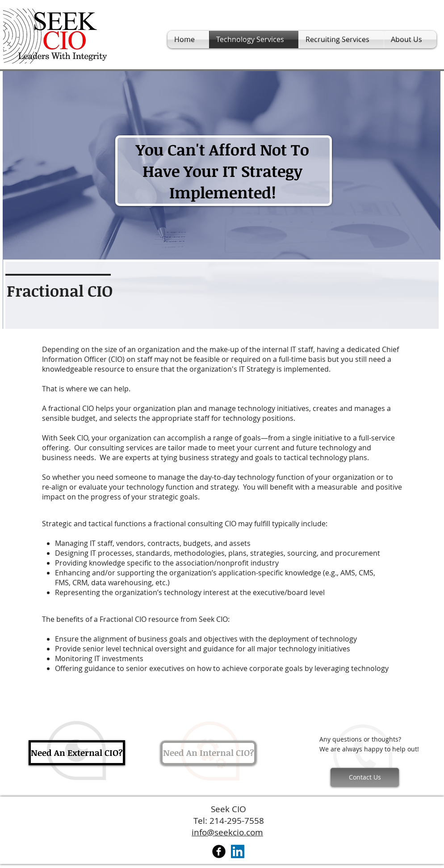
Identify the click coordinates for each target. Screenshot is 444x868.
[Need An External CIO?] (77, 753)
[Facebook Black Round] (219, 851)
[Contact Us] (365, 777)
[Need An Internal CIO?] (208, 753)
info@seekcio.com (227, 832)
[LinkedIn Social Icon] (238, 851)
